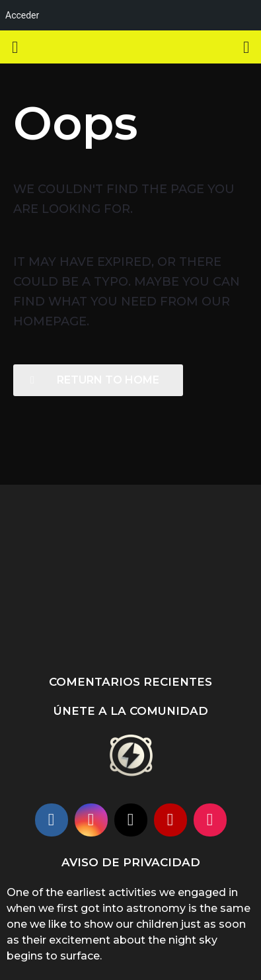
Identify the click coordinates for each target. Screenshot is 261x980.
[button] (15, 47)
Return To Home (95, 380)
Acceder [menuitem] (22, 15)
